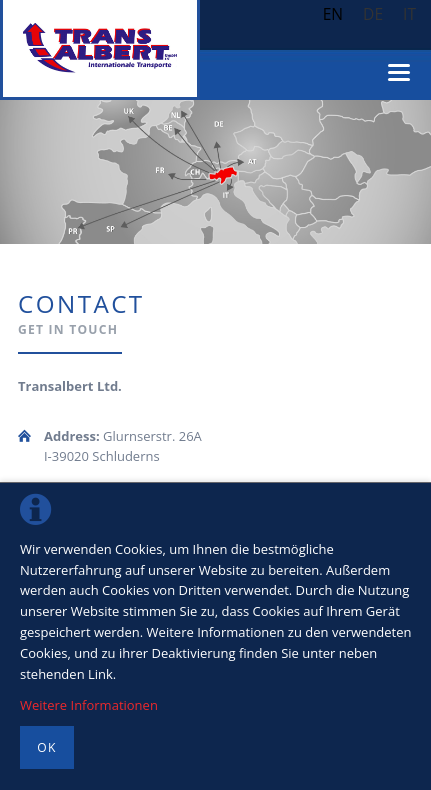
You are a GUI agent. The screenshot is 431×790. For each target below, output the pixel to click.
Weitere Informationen (89, 705)
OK (46, 747)
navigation (399, 72)
